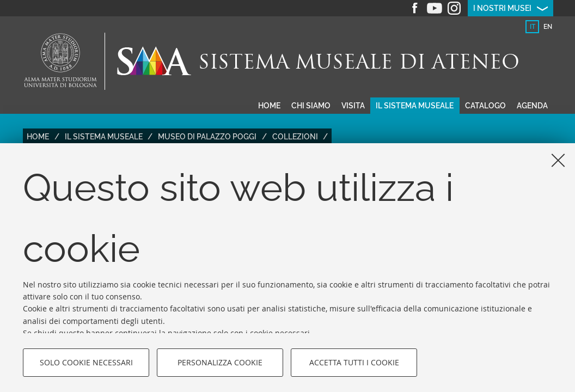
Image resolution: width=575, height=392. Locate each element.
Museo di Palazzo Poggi (207, 137)
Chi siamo (311, 106)
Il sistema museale (415, 106)
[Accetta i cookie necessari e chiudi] (558, 160)
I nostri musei (502, 8)
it (533, 27)
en (548, 27)
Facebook (415, 8)
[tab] (532, 27)
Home (269, 106)
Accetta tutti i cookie (354, 362)
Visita (353, 106)
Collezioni (295, 137)
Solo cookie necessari (86, 362)
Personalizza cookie (220, 362)
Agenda (532, 106)
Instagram (454, 8)
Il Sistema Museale (104, 137)
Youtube (435, 8)
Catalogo (485, 106)
